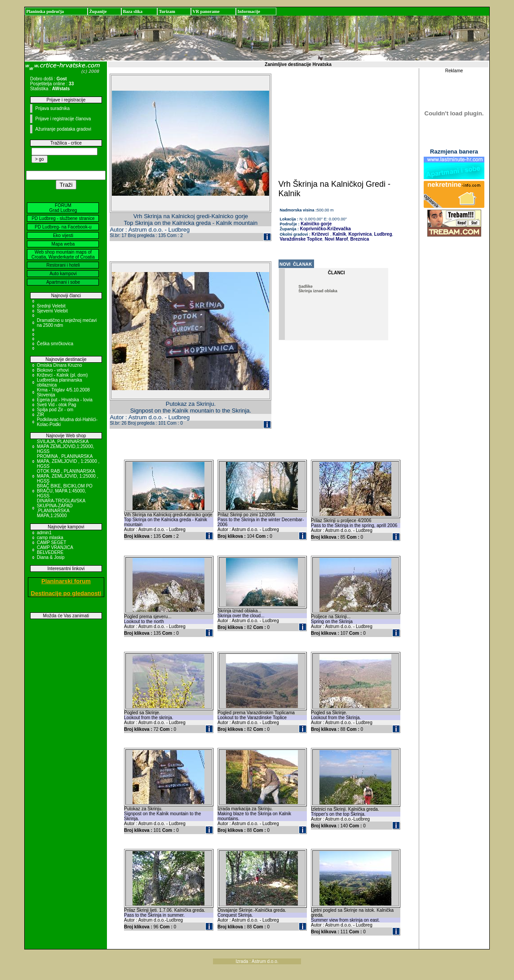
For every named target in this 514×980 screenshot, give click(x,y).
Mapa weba (63, 244)
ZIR (40, 415)
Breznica (359, 239)
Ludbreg (383, 234)
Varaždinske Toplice (301, 239)
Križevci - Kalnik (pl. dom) (62, 375)
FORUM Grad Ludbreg (63, 208)
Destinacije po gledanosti (66, 593)
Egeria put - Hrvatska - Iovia (65, 400)
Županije (98, 11)
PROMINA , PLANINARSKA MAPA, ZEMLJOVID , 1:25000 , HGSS (68, 461)
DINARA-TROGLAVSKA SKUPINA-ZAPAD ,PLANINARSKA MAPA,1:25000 (61, 508)
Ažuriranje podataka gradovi (63, 129)
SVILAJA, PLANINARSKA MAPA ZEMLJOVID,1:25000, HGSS (66, 446)
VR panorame (206, 11)
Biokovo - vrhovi (53, 370)
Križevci (320, 234)
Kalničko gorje (316, 224)
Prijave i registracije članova (63, 119)
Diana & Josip (51, 557)
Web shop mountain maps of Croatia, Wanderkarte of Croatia (63, 255)
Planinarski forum (66, 581)
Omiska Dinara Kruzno (60, 365)
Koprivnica (359, 234)
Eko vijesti (63, 235)
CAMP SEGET (51, 543)
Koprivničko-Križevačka (326, 229)
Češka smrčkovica (55, 344)
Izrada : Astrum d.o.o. (257, 961)
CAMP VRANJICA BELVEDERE (55, 550)
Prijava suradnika (52, 108)
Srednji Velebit (51, 306)
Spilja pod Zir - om (55, 410)
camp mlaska (50, 538)
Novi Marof (336, 239)
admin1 (44, 533)
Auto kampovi (63, 274)
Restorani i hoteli (63, 265)
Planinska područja (45, 11)
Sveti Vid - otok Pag (57, 405)
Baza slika (133, 11)
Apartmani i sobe (63, 282)
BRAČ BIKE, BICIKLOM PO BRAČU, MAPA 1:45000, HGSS (65, 491)
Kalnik (339, 234)
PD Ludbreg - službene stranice (63, 218)
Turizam (167, 11)
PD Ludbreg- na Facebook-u (63, 227)
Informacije (249, 11)
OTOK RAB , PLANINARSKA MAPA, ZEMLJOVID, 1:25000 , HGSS (68, 476)
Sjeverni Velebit (52, 311)
